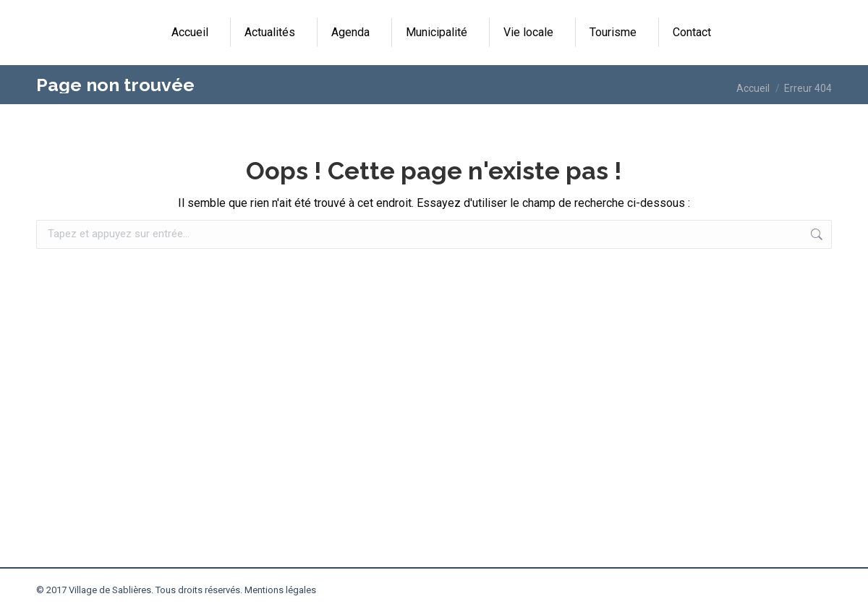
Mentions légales (280, 590)
